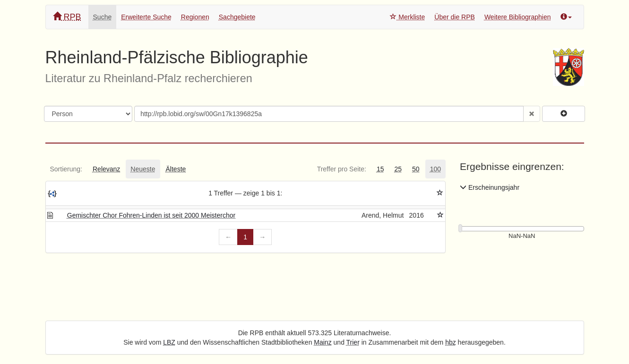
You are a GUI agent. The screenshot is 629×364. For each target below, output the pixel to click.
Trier (353, 342)
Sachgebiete (237, 17)
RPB (67, 17)
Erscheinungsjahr (490, 187)
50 (416, 169)
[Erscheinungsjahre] (522, 236)
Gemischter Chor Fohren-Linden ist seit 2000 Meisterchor (151, 215)
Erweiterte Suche (146, 17)
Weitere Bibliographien (518, 17)
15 (380, 169)
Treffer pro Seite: (342, 169)
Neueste (143, 169)
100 (435, 169)
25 (398, 169)
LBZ (169, 342)
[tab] (66, 169)
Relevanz (106, 169)
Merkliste (407, 17)
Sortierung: (66, 169)
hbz (451, 342)
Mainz (323, 342)
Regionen (195, 17)
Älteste (176, 169)
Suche (103, 17)
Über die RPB (455, 17)
